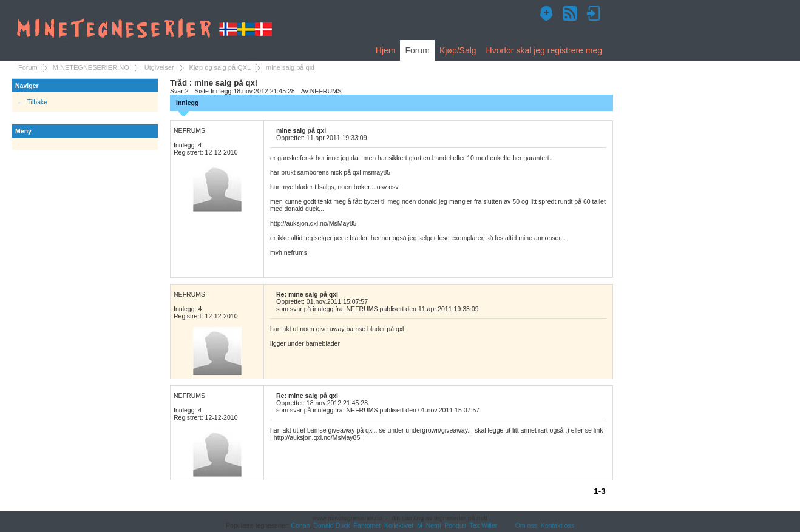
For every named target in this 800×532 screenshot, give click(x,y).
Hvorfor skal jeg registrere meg (544, 50)
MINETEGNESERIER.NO (91, 67)
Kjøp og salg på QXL (220, 67)
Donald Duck (331, 525)
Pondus (455, 525)
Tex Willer (484, 525)
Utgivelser (159, 67)
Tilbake (38, 102)
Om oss (526, 525)
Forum (417, 50)
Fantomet (368, 525)
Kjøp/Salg (458, 50)
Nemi (434, 525)
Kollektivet (399, 525)
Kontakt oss (558, 525)
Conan (300, 525)
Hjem (386, 50)
